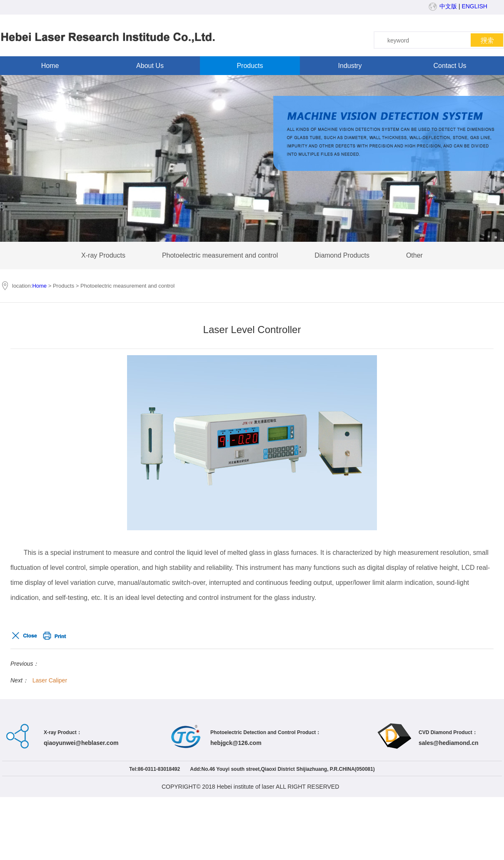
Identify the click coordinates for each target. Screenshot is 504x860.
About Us (150, 66)
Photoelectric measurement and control (220, 255)
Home (50, 66)
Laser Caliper (50, 680)
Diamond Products (342, 255)
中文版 (448, 6)
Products (250, 66)
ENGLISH (474, 6)
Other (414, 255)
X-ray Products (103, 255)
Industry (350, 66)
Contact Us (450, 66)
